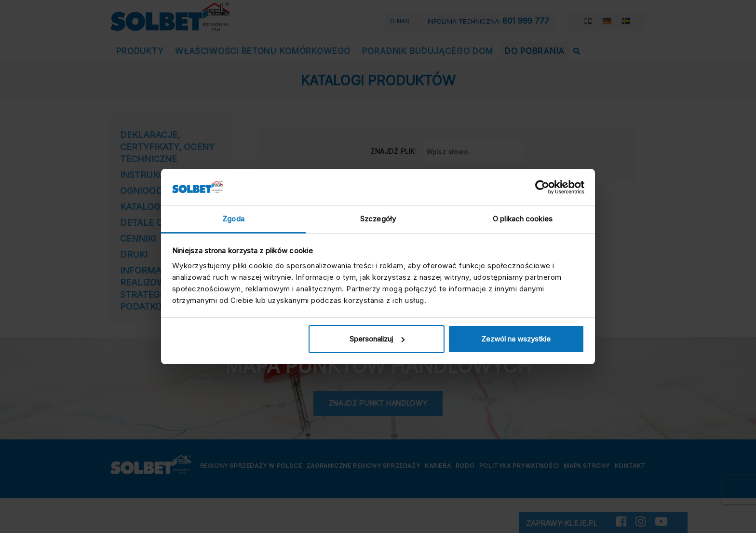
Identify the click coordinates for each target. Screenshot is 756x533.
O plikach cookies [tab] (523, 219)
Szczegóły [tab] (378, 219)
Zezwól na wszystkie (516, 339)
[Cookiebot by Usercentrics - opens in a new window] (542, 187)
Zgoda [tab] (233, 219)
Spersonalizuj (377, 339)
